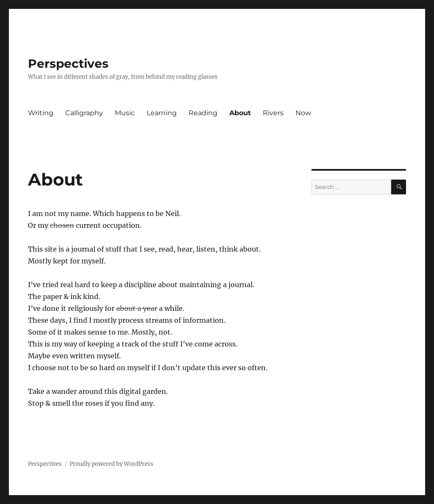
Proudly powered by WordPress (111, 464)
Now (303, 113)
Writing (41, 113)
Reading (203, 113)
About (240, 113)
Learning (162, 113)
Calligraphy (84, 113)
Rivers (273, 113)
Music (125, 113)
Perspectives (68, 64)
